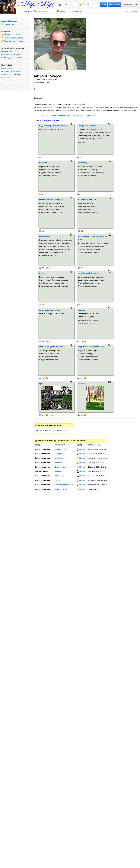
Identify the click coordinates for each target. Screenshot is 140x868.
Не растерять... (61, 449)
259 (82, 415)
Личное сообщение (12, 35)
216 (82, 342)
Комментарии (7, 51)
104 (82, 231)
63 (81, 157)
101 (43, 231)
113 (82, 268)
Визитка (44, 115)
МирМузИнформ (130, 4)
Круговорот (59, 480)
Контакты (91, 115)
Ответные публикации (11, 54)
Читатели (5, 78)
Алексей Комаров (9, 21)
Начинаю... (59, 471)
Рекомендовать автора (14, 38)
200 (82, 378)
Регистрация (114, 4)
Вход (104, 4)
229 (43, 268)
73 (43, 157)
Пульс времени (61, 489)
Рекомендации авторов (11, 74)
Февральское (60, 458)
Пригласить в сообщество (15, 41)
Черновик (58, 463)
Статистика (79, 115)
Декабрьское (60, 467)
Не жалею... (59, 476)
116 (82, 194)
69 (43, 194)
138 (82, 305)
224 (43, 378)
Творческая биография (61, 115)
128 (43, 305)
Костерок (58, 454)
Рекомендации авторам (11, 58)
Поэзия (82, 449)
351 (43, 415)
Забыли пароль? (131, 11)
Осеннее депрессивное (64, 485)
